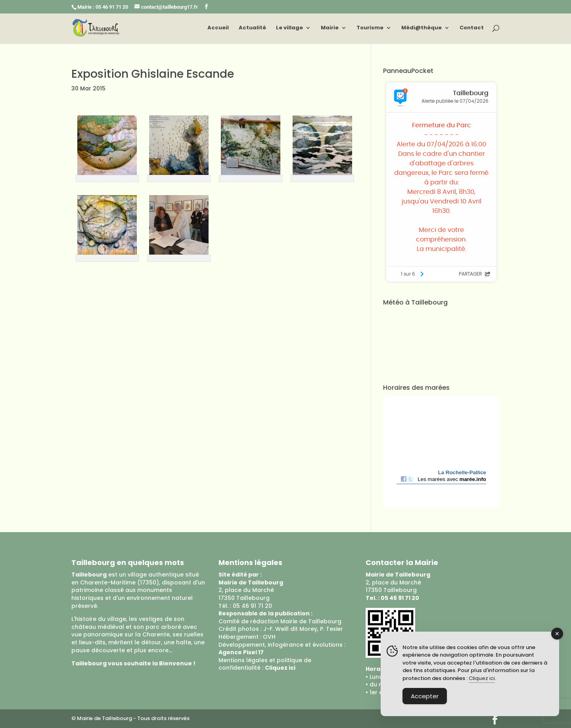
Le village (289, 28)
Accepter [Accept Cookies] (425, 696)
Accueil (218, 28)
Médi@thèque (422, 28)
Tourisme (370, 28)
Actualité (252, 28)
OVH (269, 637)
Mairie (330, 28)
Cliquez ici (482, 678)
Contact (472, 28)
